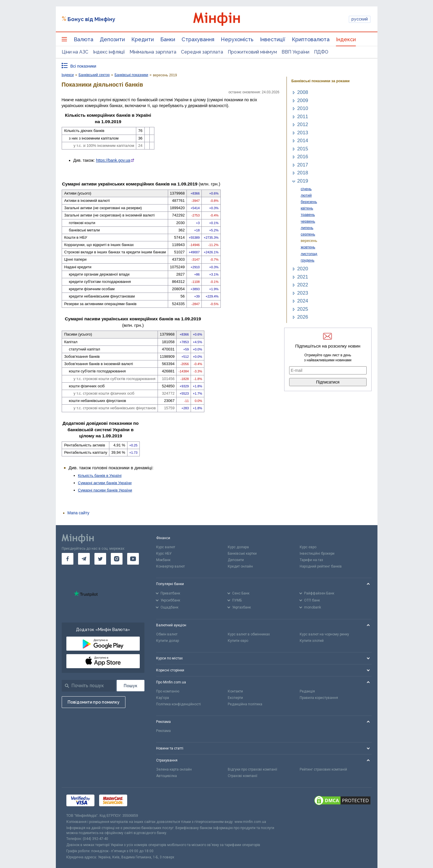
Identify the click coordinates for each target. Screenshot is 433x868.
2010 (303, 108)
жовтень (308, 247)
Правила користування (319, 698)
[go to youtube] (133, 559)
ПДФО (321, 52)
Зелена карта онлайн (174, 769)
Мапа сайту (79, 513)
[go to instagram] (117, 559)
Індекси (346, 39)
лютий (306, 195)
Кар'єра (163, 698)
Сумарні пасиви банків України (105, 490)
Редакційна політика (245, 704)
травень (308, 215)
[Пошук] (131, 686)
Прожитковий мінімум (252, 52)
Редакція (307, 691)
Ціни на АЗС (75, 52)
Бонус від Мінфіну (91, 19)
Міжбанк (163, 560)
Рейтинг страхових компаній (323, 769)
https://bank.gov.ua (113, 160)
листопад (309, 254)
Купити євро (238, 641)
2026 (303, 317)
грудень (308, 260)
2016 (303, 157)
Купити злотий (312, 641)
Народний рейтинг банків (321, 566)
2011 (303, 117)
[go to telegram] (84, 559)
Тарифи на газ (311, 560)
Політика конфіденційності (178, 704)
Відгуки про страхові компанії (252, 769)
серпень (308, 234)
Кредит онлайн (240, 566)
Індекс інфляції (109, 52)
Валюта (83, 39)
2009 (303, 100)
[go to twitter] (100, 559)
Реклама (163, 731)
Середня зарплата (202, 52)
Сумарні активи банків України (105, 483)
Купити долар (168, 641)
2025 (303, 309)
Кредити (143, 39)
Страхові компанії (243, 776)
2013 (303, 133)
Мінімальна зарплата (153, 52)
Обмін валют (167, 634)
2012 (303, 124)
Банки (168, 39)
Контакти (235, 691)
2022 (303, 285)
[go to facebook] (68, 559)
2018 (303, 173)
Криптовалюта (311, 39)
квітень (307, 208)
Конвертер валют (170, 566)
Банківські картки (242, 554)
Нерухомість (237, 39)
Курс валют (166, 547)
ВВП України (295, 52)
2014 (303, 141)
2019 (303, 181)
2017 (303, 165)
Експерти (235, 698)
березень (309, 202)
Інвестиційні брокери (317, 554)
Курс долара (238, 547)
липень (307, 228)
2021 (303, 277)
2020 (303, 269)
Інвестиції (273, 39)
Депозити (112, 39)
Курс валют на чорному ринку (324, 634)
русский (360, 19)
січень (306, 189)
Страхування (198, 39)
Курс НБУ (164, 554)
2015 (303, 149)
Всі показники (83, 66)
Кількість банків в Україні (100, 476)
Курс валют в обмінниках (249, 634)
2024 (303, 301)
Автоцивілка (167, 776)
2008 (303, 92)
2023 (303, 293)
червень (308, 221)
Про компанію (168, 691)
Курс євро (308, 547)
